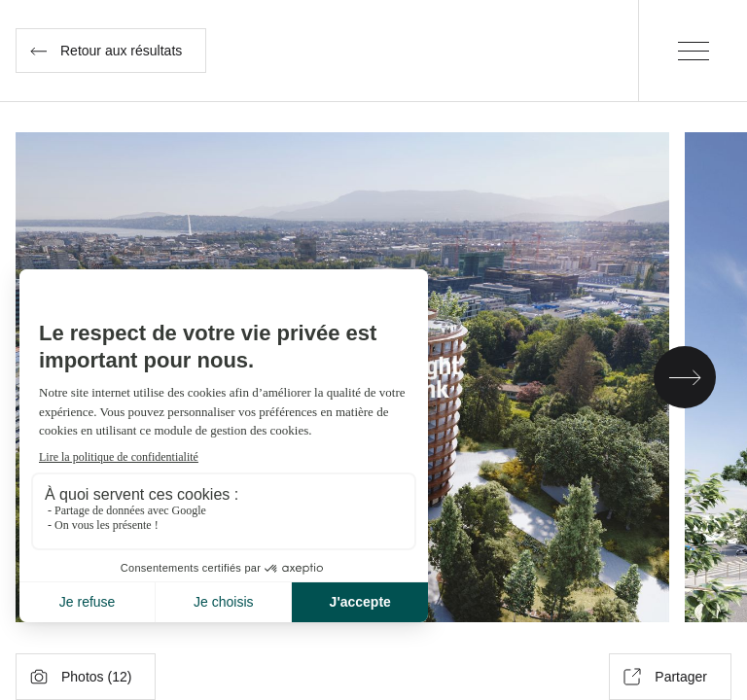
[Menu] (693, 51)
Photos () (81, 677)
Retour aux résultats (106, 51)
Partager (665, 677)
